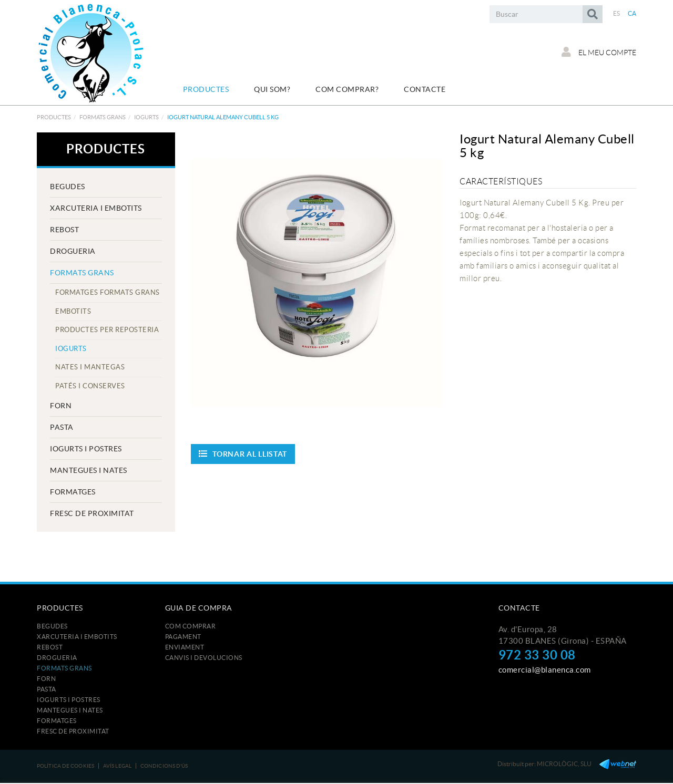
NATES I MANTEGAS (90, 367)
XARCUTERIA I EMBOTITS (96, 208)
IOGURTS (146, 117)
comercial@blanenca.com (545, 670)
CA (632, 13)
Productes (54, 117)
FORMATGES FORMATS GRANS (108, 292)
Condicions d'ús (164, 766)
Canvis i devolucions (204, 658)
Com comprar (191, 626)
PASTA (62, 427)
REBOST (64, 230)
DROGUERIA (73, 251)
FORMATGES (73, 492)
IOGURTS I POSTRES (86, 449)
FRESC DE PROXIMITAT (92, 513)
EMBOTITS (73, 311)
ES (617, 13)
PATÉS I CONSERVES (90, 386)
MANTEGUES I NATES (89, 470)
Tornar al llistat (243, 454)
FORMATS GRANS (103, 117)
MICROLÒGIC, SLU (564, 764)
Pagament (183, 637)
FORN (61, 406)
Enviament (185, 647)
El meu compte (599, 52)
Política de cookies (65, 766)
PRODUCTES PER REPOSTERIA (107, 330)
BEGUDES (68, 187)
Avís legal (117, 766)
